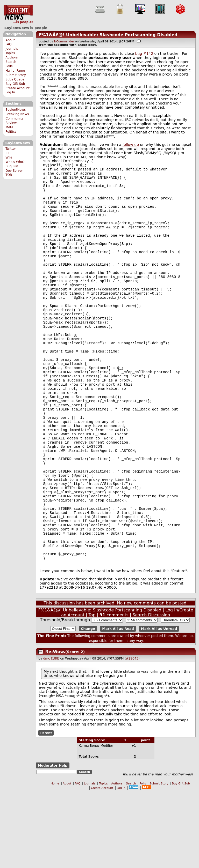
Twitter (11, 149)
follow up (131, 145)
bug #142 (144, 54)
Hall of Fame (15, 71)
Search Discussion (151, 690)
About (10, 40)
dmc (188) (51, 734)
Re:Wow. (55, 727)
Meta (9, 127)
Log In (10, 92)
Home (55, 859)
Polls (9, 66)
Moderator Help (52, 841)
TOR (9, 175)
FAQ (8, 44)
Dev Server (14, 171)
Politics (11, 132)
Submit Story (16, 75)
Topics (10, 53)
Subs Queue (15, 79)
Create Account (17, 88)
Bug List (12, 166)
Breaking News (17, 114)
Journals (12, 49)
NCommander (64, 42)
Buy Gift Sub (15, 84)
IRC (8, 153)
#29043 (132, 734)
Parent (46, 808)
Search (11, 62)
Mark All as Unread (159, 704)
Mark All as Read (118, 704)
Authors (12, 57)
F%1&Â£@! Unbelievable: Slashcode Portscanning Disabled (108, 35)
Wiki (9, 158)
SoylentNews (18, 14)
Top (92, 690)
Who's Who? (15, 162)
